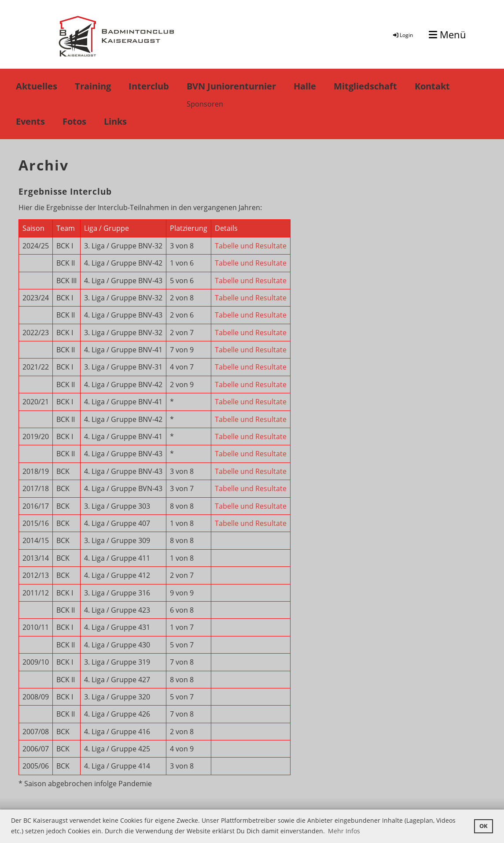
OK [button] (484, 826)
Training (93, 86)
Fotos (74, 121)
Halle (305, 86)
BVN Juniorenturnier (231, 86)
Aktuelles (37, 86)
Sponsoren (205, 104)
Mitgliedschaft (365, 86)
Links (115, 121)
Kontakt (432, 86)
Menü (447, 34)
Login (402, 35)
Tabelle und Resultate (251, 246)
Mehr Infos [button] (344, 831)
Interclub (149, 86)
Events (30, 121)
